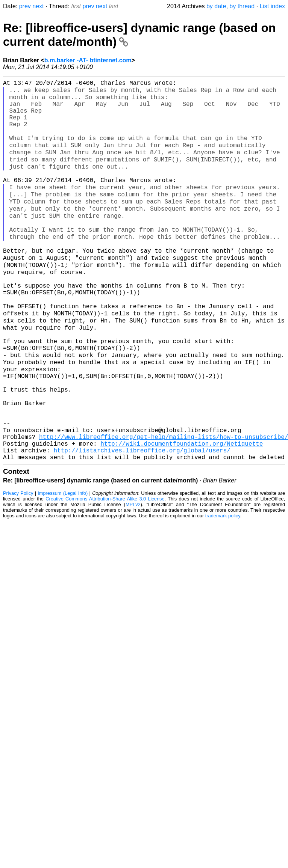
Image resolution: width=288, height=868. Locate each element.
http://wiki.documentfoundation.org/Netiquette (182, 514)
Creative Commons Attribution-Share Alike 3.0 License (105, 572)
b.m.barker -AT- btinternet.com (88, 60)
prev (25, 6)
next (38, 6)
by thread (242, 6)
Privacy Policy (18, 566)
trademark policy (223, 589)
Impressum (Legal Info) (63, 566)
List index (272, 6)
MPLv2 (133, 578)
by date (216, 6)
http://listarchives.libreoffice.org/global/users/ (142, 522)
